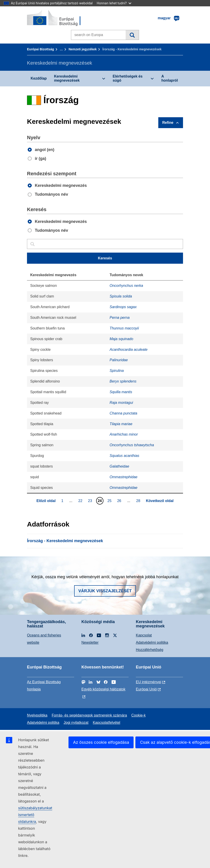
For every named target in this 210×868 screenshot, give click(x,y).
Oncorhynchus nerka (126, 286)
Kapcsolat (144, 635)
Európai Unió (146, 689)
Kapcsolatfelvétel (106, 723)
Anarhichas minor (124, 434)
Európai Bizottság (40, 49)
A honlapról (170, 78)
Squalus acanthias (124, 456)
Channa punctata (123, 413)
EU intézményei (149, 682)
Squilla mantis (121, 392)
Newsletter (90, 642)
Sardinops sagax (123, 307)
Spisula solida (121, 296)
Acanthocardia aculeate (128, 350)
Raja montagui (121, 403)
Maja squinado (121, 339)
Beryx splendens (123, 381)
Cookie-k (138, 715)
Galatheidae (119, 466)
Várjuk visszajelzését (105, 591)
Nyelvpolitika (37, 715)
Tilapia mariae (121, 424)
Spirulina (117, 371)
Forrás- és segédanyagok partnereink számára (89, 715)
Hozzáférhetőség (150, 650)
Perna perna (120, 318)
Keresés (132, 35)
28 (139, 501)
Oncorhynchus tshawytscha (132, 445)
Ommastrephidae (123, 477)
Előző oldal (46, 501)
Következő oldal (160, 501)
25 (110, 501)
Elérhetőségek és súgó (128, 78)
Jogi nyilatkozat (76, 723)
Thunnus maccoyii (124, 328)
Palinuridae (119, 360)
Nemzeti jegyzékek (83, 49)
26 (120, 501)
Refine (168, 123)
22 (81, 501)
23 (91, 501)
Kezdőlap (39, 78)
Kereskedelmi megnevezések (67, 78)
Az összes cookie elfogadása (101, 742)
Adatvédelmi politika (152, 642)
